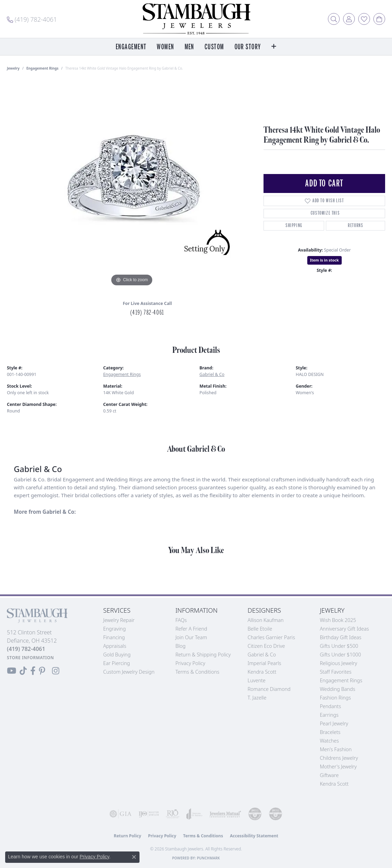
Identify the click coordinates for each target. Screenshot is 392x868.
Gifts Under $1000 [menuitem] (340, 655)
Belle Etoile (260, 629)
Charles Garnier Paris (271, 637)
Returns (355, 226)
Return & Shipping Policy (203, 655)
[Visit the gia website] (121, 814)
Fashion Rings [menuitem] (335, 698)
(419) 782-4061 (147, 313)
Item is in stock (324, 260)
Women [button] (165, 47)
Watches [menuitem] (329, 741)
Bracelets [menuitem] (330, 732)
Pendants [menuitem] (330, 706)
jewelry (13, 68)
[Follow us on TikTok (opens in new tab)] (23, 671)
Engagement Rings (43, 68)
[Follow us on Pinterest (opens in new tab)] (42, 671)
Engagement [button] (131, 47)
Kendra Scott (262, 672)
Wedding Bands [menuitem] (337, 689)
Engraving (115, 629)
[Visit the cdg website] (255, 814)
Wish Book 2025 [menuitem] (338, 620)
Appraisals (115, 646)
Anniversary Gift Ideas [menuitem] (344, 629)
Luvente (257, 680)
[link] (32, 19)
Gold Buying (117, 655)
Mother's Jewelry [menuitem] (338, 767)
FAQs (181, 620)
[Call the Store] (26, 649)
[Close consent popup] (134, 857)
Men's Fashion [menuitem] (336, 749)
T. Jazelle (257, 698)
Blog (180, 646)
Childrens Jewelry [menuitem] (339, 758)
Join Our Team (191, 637)
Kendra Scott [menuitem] (334, 784)
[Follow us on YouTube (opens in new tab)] (12, 671)
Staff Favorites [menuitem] (336, 672)
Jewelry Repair (119, 620)
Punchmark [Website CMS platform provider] (209, 858)
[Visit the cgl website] (276, 814)
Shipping (294, 226)
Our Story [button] (248, 47)
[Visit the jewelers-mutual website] (225, 814)
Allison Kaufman (266, 620)
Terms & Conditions (197, 672)
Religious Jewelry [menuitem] (338, 663)
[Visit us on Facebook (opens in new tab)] (33, 671)
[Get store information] (30, 658)
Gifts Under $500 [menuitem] (339, 646)
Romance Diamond (269, 689)
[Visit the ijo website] (149, 814)
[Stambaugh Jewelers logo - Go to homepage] (196, 19)
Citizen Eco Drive (266, 646)
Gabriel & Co (212, 374)
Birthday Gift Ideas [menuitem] (341, 637)
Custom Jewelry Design (129, 672)
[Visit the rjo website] (173, 814)
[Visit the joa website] (194, 814)
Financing (114, 637)
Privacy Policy (190, 663)
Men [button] (189, 47)
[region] (132, 185)
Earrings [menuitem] (329, 715)
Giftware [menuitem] (329, 775)
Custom (214, 47)
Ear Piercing (117, 663)
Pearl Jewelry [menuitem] (334, 723)
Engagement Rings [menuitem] (341, 680)
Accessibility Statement (254, 836)
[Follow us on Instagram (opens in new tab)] (56, 671)
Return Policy (127, 836)
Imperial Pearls (265, 663)
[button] (334, 19)
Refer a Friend (191, 629)
